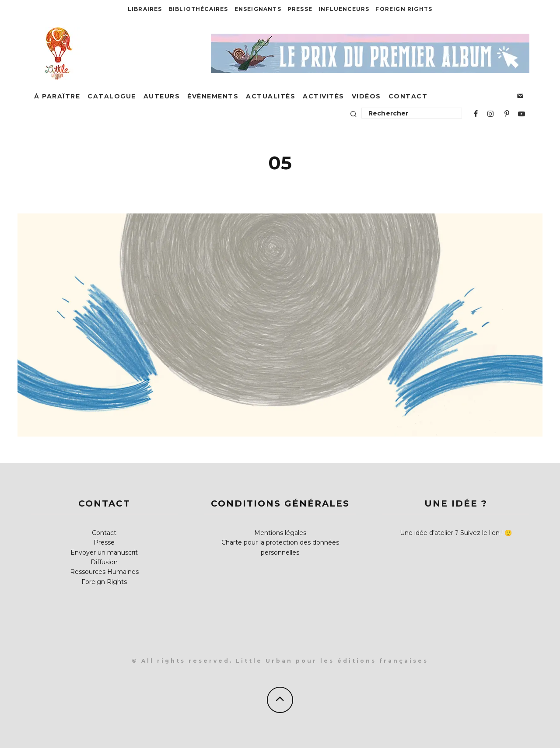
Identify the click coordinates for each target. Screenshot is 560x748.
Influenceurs (344, 9)
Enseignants (258, 9)
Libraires (145, 9)
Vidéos (366, 96)
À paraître (57, 96)
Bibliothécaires (198, 9)
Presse (300, 9)
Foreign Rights (404, 9)
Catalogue (112, 96)
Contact (408, 96)
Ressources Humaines (104, 572)
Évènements (213, 96)
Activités (324, 96)
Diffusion (104, 562)
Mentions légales (280, 533)
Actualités (271, 96)
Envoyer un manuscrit (104, 552)
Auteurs (162, 96)
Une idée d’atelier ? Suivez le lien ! (451, 533)
